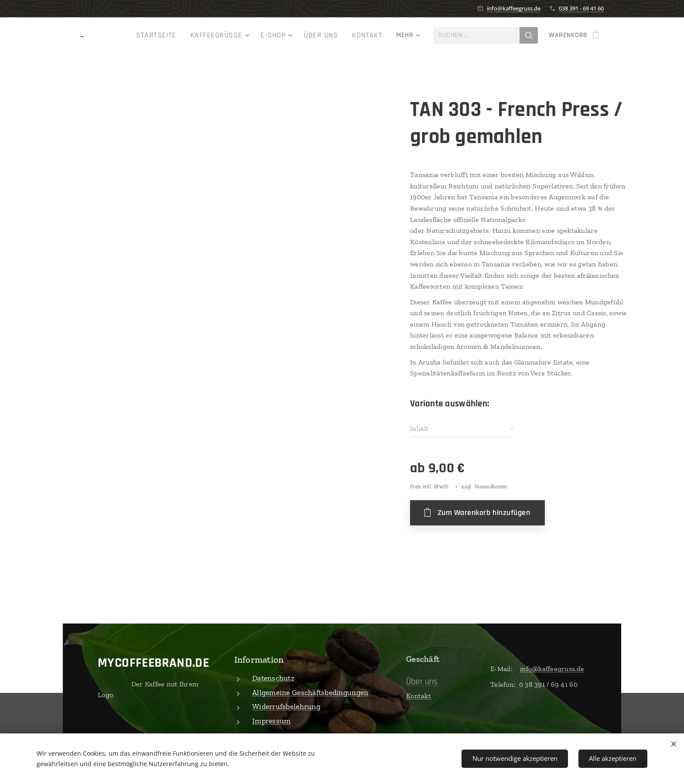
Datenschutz (273, 678)
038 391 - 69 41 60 (581, 8)
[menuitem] (126, 35)
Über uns (422, 681)
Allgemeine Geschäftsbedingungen (310, 692)
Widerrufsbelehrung (286, 706)
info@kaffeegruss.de (514, 8)
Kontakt (419, 695)
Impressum (271, 720)
